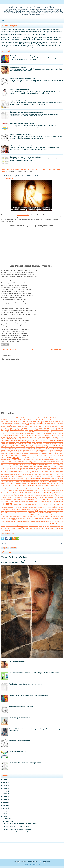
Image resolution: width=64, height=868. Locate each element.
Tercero (13, 520)
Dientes (29, 450)
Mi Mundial (54, 487)
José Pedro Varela (34, 475)
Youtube (6, 530)
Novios (32, 492)
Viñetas (34, 528)
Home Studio (16, 170)
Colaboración (54, 437)
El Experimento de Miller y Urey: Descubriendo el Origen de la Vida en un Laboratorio (34, 673)
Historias (49, 468)
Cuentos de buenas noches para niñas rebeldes (39, 444)
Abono (40, 418)
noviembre (8, 821)
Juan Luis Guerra (55, 475)
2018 (5, 802)
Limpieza (12, 480)
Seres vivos (4, 515)
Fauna (61, 460)
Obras (8, 494)
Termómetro (20, 520)
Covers (29, 442)
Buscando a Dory (46, 430)
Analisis (26, 423)
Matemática (27, 485)
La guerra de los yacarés (48, 476)
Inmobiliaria (10, 473)
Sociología (20, 517)
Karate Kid (26, 476)
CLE (40, 437)
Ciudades (15, 437)
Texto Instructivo (53, 520)
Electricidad (7, 455)
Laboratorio (14, 478)
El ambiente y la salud (34, 454)
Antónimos (52, 423)
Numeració (40, 492)
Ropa (45, 511)
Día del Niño (54, 449)
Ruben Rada (56, 511)
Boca (20, 430)
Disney (61, 450)
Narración (27, 491)
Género (30, 465)
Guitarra (39, 466)
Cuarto (15, 444)
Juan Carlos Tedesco (44, 475)
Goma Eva (18, 466)
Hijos (2, 468)
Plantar (56, 500)
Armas (17, 425)
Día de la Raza (29, 449)
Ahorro (48, 420)
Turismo (18, 524)
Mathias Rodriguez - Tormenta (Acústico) (17, 826)
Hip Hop (6, 468)
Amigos (13, 423)
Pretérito (34, 504)
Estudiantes (8, 460)
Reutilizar (7, 511)
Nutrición (3, 494)
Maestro (36, 482)
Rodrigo (41, 511)
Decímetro (61, 445)
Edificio (7, 454)
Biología (12, 430)
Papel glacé (37, 496)
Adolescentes (32, 420)
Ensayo (61, 455)
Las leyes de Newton (22, 478)
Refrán (24, 509)
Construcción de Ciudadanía (18, 440)
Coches (44, 437)
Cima (59, 435)
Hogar (54, 468)
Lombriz (35, 480)
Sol (28, 517)
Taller (24, 518)
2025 (5, 782)
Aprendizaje (4, 425)
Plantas (61, 500)
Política (31, 502)
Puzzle (21, 508)
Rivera (21, 511)
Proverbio (50, 506)
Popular (5, 548)
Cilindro (55, 435)
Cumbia (12, 445)
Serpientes (21, 515)
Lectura (33, 478)
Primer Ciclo (45, 504)
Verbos (31, 526)
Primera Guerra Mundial (56, 504)
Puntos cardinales (8, 508)
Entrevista (3, 458)
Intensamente (49, 473)
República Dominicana (57, 509)
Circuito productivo (6, 437)
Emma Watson (15, 455)
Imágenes (16, 471)
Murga (16, 491)
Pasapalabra (59, 496)
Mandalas (20, 483)
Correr (18, 442)
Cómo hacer (28, 439)
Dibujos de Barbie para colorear (19, 101)
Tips (22, 522)
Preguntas (20, 504)
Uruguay (50, 170)
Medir (13, 487)
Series (16, 515)
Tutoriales (24, 524)
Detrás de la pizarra (20, 449)
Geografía (36, 464)
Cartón (38, 434)
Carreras (18, 434)
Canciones (9, 170)
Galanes (50, 463)
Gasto (10, 465)
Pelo (53, 497)
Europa (28, 460)
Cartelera (27, 434)
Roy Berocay (50, 511)
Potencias (48, 502)
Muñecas (12, 491)
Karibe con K (32, 476)
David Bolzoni (50, 445)
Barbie (3, 428)
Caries (61, 432)
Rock (37, 511)
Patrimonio (4, 497)
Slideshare (9, 517)
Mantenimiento (27, 484)
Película (49, 497)
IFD (53, 470)
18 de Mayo (4, 418)
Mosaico (40, 489)
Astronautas (47, 425)
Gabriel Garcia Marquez (42, 463)
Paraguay (43, 496)
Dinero (37, 450)
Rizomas (25, 511)
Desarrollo (23, 447)
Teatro (28, 518)
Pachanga (8, 496)
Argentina (11, 425)
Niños (15, 492)
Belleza (45, 428)
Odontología (13, 494)
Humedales (32, 470)
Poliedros (21, 502)
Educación (12, 454)
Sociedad (14, 517)
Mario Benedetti (9, 485)
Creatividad (39, 442)
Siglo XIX (35, 515)
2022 (5, 791)
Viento (30, 528)
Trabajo (41, 522)
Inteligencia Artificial (27, 473)
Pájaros (17, 496)
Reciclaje (45, 508)
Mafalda (41, 482)
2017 (5, 805)
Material (34, 485)
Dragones (38, 452)
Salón (2, 513)
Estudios (19, 460)
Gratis (27, 466)
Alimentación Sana (42, 421)
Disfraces (56, 450)
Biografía (7, 430)
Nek (62, 491)
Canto (49, 432)
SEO (62, 513)
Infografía (57, 471)
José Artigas (25, 475)
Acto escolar (60, 418)
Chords (10, 435)
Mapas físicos (56, 484)
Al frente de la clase (58, 420)
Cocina (48, 437)
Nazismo (58, 491)
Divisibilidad (4, 452)
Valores (3, 526)
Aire (51, 420)
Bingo (3, 430)
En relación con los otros (35, 455)
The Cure (61, 520)
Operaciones (38, 494)
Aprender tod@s (59, 423)
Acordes (44, 418)
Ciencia (26, 435)
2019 (17, 418)
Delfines (3, 447)
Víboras (52, 526)
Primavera (39, 504)
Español (31, 458)
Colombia (3, 439)
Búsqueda (53, 430)
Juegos (8, 476)
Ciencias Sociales (47, 435)
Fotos (41, 461)
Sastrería (21, 513)
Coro (7, 442)
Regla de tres (45, 509)
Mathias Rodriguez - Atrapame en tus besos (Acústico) (21, 823)
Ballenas (31, 427)
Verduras (36, 526)
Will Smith (61, 528)
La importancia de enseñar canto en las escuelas (24, 146)
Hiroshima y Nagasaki (22, 468)
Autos (19, 427)
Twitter (35, 524)
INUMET (61, 473)
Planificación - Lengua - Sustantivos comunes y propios (26, 112)
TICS (15, 522)
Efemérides (20, 454)
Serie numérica (11, 515)
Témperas (48, 518)
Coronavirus (12, 442)
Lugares (3, 482)
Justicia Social (19, 476)
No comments (10, 178)
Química (25, 508)
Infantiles (51, 471)
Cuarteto (10, 444)
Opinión (45, 494)
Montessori (22, 489)
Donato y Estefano (25, 452)
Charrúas (60, 434)
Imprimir (22, 471)
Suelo (49, 517)
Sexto (31, 515)
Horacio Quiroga (14, 470)
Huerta (27, 470)
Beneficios (50, 428)
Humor (38, 470)
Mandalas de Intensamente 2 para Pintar (21, 707)
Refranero (29, 509)
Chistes (6, 435)
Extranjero (46, 460)
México (49, 487)
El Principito (44, 454)
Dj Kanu (12, 452)
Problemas (9, 506)
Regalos (33, 509)
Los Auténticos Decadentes (56, 480)
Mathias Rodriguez (30, 170)
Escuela (16, 457)
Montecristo (15, 489)
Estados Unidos (51, 458)
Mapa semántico (47, 484)
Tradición (51, 522)
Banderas (52, 427)
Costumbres (23, 442)
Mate (21, 485)
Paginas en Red (35, 864)
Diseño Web (50, 450)
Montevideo (29, 489)
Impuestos (27, 471)
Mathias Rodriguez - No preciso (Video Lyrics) (24, 175)
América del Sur (6, 423)
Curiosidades (18, 445)
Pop (35, 502)
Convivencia (51, 440)
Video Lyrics (57, 170)
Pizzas (34, 500)
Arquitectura (22, 425)
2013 (5, 817)
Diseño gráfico (43, 450)
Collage (61, 437)
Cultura (7, 445)
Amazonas (56, 421)
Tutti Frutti (30, 524)
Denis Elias (8, 447)
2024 (5, 785)
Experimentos (39, 460)
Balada (26, 427)
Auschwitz (15, 427)
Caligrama (20, 432)
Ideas (49, 470)
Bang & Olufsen (59, 427)
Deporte (18, 447)
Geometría (48, 464)
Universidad (45, 524)
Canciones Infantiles (41, 432)
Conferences (53, 439)
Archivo (14, 548)
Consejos (7, 440)
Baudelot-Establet (27, 428)
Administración (24, 420)
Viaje (48, 526)
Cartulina (42, 434)
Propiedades (28, 506)
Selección (54, 513)
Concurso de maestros (43, 439)
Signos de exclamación (44, 515)
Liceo (2, 480)
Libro (61, 478)
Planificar (52, 500)
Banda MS (41, 427)
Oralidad (50, 494)
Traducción (57, 522)
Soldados (32, 517)
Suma (52, 517)
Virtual (43, 528)
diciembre (8, 819)
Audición (3, 427)
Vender (15, 526)
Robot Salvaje (31, 511)
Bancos (35, 427)
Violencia (38, 528)
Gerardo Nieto (56, 465)
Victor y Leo (57, 526)
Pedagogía (30, 497)
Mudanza (53, 489)
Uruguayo (60, 524)
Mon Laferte (8, 489)
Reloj (50, 509)
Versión (41, 526)
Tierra (18, 522)
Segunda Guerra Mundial (37, 513)
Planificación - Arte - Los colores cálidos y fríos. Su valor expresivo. (30, 56)
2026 (21, 418)
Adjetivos (17, 420)
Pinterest (25, 500)
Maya (53, 485)
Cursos (27, 445)
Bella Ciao (40, 428)
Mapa (41, 483)
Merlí (30, 487)
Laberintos (8, 478)
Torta (29, 522)
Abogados (35, 418)
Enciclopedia (45, 455)
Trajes (61, 522)
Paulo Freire (20, 497)
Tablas (20, 518)
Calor (25, 432)
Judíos (61, 475)
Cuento (20, 444)
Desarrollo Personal (31, 447)
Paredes (53, 496)
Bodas (23, 430)
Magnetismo (54, 482)
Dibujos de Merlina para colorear (19, 90)
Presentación (27, 504)
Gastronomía (15, 465)
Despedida (12, 449)
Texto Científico (43, 520)
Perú (7, 500)
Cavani (56, 434)
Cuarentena (4, 444)
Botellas (31, 430)
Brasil (35, 430)
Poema (7, 502)
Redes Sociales (11, 509)
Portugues (43, 502)
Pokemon (16, 502)
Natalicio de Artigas (38, 491)
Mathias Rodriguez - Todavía (14, 557)
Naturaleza (47, 491)
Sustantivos (14, 518)
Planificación (42, 499)
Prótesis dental (44, 506)
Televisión (41, 518)
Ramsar (36, 508)
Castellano (51, 434)
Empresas (26, 455)
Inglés (61, 471)
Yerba (3, 530)
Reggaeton (44, 170)
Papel (32, 496)
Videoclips (11, 528)
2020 (5, 797)
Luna (20, 482)
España (26, 458)
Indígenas (41, 471)
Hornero (22, 470)
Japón (19, 475)
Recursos (55, 508)
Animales (40, 423)
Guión (35, 466)
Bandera (47, 427)
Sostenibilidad (43, 517)
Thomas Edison (5, 522)
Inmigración (4, 473)
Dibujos (19, 450)
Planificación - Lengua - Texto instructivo (22, 123)
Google (23, 466)
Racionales (31, 508)
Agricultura (39, 420)
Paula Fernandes (12, 497)
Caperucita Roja (55, 432)
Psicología (60, 506)
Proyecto (55, 506)
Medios (9, 487)
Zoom (11, 530)
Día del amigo (37, 449)
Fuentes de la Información (24, 463)
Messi (38, 487)
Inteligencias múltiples (39, 473)
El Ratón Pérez (52, 454)
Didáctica (24, 450)
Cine (62, 435)
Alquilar (50, 421)
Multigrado (60, 489)
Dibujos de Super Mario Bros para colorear (22, 78)
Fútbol (33, 463)
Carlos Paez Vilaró (6, 434)
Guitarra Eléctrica (47, 466)
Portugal (38, 502)
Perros (61, 497)
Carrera (13, 434)
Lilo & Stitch (7, 480)
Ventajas (20, 526)
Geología (42, 465)
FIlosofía (3, 461)
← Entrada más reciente (9, 349)
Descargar (39, 447)
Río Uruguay (13, 511)
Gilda (6, 466)
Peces (25, 497)
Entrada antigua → (57, 349)
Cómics (22, 439)
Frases (11, 463)
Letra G (48, 478)
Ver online (26, 526)
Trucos (14, 524)
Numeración (47, 492)
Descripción (45, 447)
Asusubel (61, 425)
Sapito (16, 513)
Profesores (21, 506)
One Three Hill (30, 494)
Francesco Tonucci (55, 461)
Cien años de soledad (18, 435)
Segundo (48, 513)
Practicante (7, 504)
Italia (9, 475)
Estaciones (36, 458)
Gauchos (26, 465)
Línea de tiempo (19, 480)
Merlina (34, 487)
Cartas (22, 434)
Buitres (39, 430)
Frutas (15, 463)
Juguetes (13, 476)
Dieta (33, 450)
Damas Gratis (33, 445)
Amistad (17, 423)
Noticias (27, 492)
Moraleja (35, 489)
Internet (56, 473)
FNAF (38, 461)
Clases (27, 437)
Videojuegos (18, 528)
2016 (5, 808)
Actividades (52, 418)
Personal (3, 500)
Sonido (36, 517)
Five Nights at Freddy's (15, 461)
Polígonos (27, 502)
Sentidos (59, 513)
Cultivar (3, 445)
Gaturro (21, 465)
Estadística (43, 458)
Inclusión (33, 471)
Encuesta (52, 455)
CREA (34, 442)
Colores (14, 439)
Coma (18, 439)
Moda (3, 489)
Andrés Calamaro (33, 423)
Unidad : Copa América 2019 (18, 752)
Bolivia (27, 430)
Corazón (3, 442)
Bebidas (35, 428)
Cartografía (33, 434)
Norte (18, 492)
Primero (3, 506)
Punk (2, 508)
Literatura (26, 480)
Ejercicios (26, 454)
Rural (61, 511)
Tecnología (34, 518)
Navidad (53, 491)
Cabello (6, 432)
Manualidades (35, 483)
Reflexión (18, 509)
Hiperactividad (13, 468)
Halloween (54, 466)
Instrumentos (17, 473)
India (37, 471)
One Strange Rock (21, 494)
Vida (62, 526)
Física (7, 461)
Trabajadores (34, 522)
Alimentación (32, 421)
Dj (8, 452)
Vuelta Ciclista (54, 528)
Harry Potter (60, 466)
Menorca (17, 487)
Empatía (21, 455)
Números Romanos (57, 492)
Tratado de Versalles (6, 524)
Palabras (22, 496)
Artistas (41, 425)
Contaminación (44, 440)
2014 (5, 814)
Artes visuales (34, 425)
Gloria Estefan (11, 466)
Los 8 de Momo (46, 480)
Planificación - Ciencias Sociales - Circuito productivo (26, 157)
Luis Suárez (16, 482)
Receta (40, 508)
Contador (37, 440)
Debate (56, 445)
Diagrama (61, 449)
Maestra (30, 482)
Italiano (13, 475)
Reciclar (50, 508)
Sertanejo (26, 515)
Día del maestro (46, 449)
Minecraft (60, 487)
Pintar (21, 499)
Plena (3, 502)
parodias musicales (23, 215)
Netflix (3, 492)
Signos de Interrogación (57, 515)
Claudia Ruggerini (34, 437)
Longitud (39, 480)
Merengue (26, 487)
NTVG (36, 492)
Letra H (52, 478)
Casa (47, 434)
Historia (31, 468)
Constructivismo (30, 440)
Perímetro (57, 497)
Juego (3, 476)
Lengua (39, 478)
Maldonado (10, 483)
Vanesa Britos (9, 526)
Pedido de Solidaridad (40, 497)
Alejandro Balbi (5, 421)
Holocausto (60, 468)
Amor (21, 423)
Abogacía (29, 418)
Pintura (30, 499)
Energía (57, 455)
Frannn (7, 463)
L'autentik (38, 476)
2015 (5, 811)
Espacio (22, 458)
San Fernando (11, 513)
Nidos (11, 492)
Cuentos (25, 444)
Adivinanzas (11, 420)
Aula (10, 427)
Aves (23, 427)
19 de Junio (11, 418)
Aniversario (46, 423)
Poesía (11, 502)
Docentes (17, 452)
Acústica (4, 420)
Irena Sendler (4, 475)
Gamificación (56, 463)
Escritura (9, 458)
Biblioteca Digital (58, 428)
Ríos (18, 511)
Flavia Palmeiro (29, 461)
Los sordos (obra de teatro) (18, 67)
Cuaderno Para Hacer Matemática (53, 442)
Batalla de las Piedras (16, 428)
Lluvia (31, 480)
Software (25, 517)
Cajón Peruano (13, 432)
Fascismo (57, 460)
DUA (42, 452)
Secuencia (26, 513)
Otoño (3, 496)
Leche (29, 478)
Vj (49, 528)
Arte (27, 425)
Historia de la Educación (40, 468)
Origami (56, 494)
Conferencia (60, 439)
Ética (24, 460)
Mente (21, 487)
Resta (3, 511)
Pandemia (28, 496)
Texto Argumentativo (33, 520)
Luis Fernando (9, 482)
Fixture (23, 461)
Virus (46, 528)
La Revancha (58, 476)
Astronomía (54, 425)
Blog (17, 430)
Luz (23, 482)
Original (61, 494)
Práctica (60, 502)
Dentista (13, 447)
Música (38, 170)
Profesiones (15, 506)
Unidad (39, 524)
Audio (7, 427)
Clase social (21, 437)
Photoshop (11, 500)
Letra (22, 170)
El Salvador (59, 454)
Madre (26, 482)
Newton (7, 492)
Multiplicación (5, 491)
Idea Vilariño (44, 470)
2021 (5, 794)
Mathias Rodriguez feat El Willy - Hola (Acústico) (19, 832)
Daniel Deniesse (42, 445)
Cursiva (23, 445)
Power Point (54, 502)
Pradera (15, 504)
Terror (25, 520)
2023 (5, 788)
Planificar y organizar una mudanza (20, 718)
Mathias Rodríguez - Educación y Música (33, 7)
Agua (44, 420)
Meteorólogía (43, 487)
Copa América (59, 440)
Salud (6, 513)
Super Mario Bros (59, 517)
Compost (35, 439)
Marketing (16, 485)
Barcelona (7, 428)
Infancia (46, 471)
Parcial (48, 496)
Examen (32, 460)
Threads (11, 522)
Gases (6, 465)
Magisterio (47, 482)
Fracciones (46, 461)
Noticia (22, 492)
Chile (2, 435)
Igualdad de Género (7, 471)
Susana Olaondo (5, 518)
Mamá (15, 484)
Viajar (45, 526)
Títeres (25, 522)
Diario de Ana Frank (11, 450)
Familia (52, 460)
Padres (12, 496)
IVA (16, 475)
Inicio (4, 21)
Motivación (46, 489)
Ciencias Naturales (35, 435)
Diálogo (3, 450)
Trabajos (46, 522)
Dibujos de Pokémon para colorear (20, 135)
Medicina (57, 485)
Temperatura (54, 518)
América (61, 421)
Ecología (55, 452)
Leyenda (57, 478)
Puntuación (16, 508)
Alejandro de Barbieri (16, 421)
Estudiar (14, 460)
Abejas (24, 418)
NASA (32, 491)
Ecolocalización (48, 452)
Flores (35, 461)
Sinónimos (4, 517)
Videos (3, 171)
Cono (2, 440)
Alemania (25, 421)
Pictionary (16, 500)
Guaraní (31, 466)
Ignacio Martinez (59, 470)
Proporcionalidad (35, 506)
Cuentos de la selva (57, 444)
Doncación (33, 452)
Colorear (9, 439)
